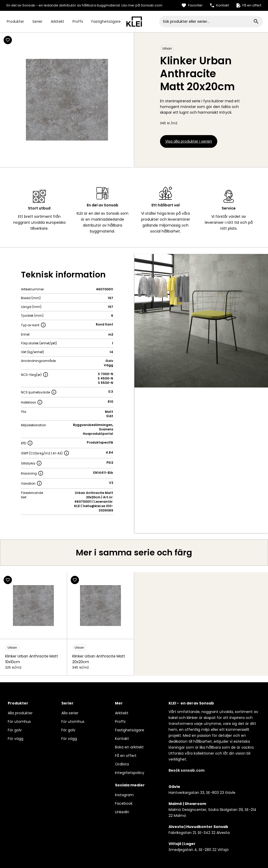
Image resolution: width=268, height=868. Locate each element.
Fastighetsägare (106, 21)
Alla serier (70, 713)
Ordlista (122, 764)
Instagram (124, 795)
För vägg (16, 739)
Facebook (124, 803)
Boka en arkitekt (129, 747)
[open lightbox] (201, 321)
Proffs (78, 21)
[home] (134, 21)
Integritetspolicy (130, 773)
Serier (37, 21)
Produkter (15, 21)
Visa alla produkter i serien (189, 141)
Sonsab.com (152, 5)
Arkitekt (57, 21)
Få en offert (126, 756)
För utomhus (19, 722)
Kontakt (122, 739)
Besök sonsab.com (187, 770)
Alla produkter (20, 713)
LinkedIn (122, 812)
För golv (15, 730)
